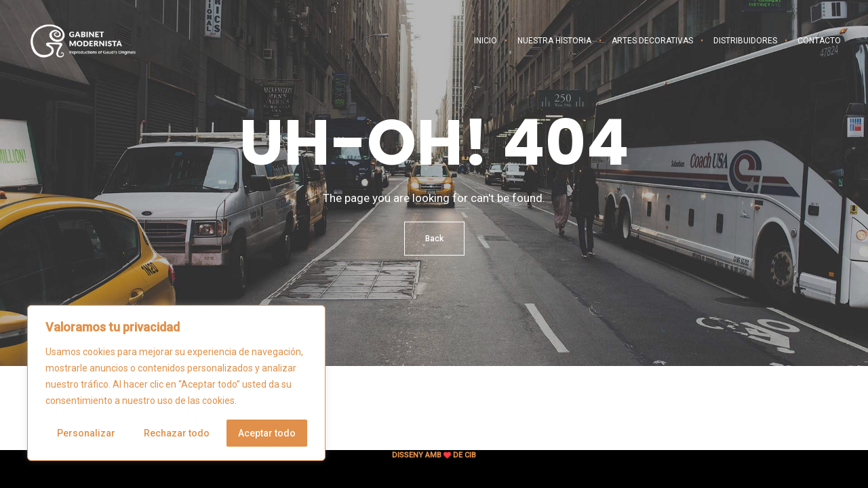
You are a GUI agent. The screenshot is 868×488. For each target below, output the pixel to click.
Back (434, 239)
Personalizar (86, 433)
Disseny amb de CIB (434, 455)
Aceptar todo (267, 433)
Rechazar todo (177, 433)
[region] (176, 383)
